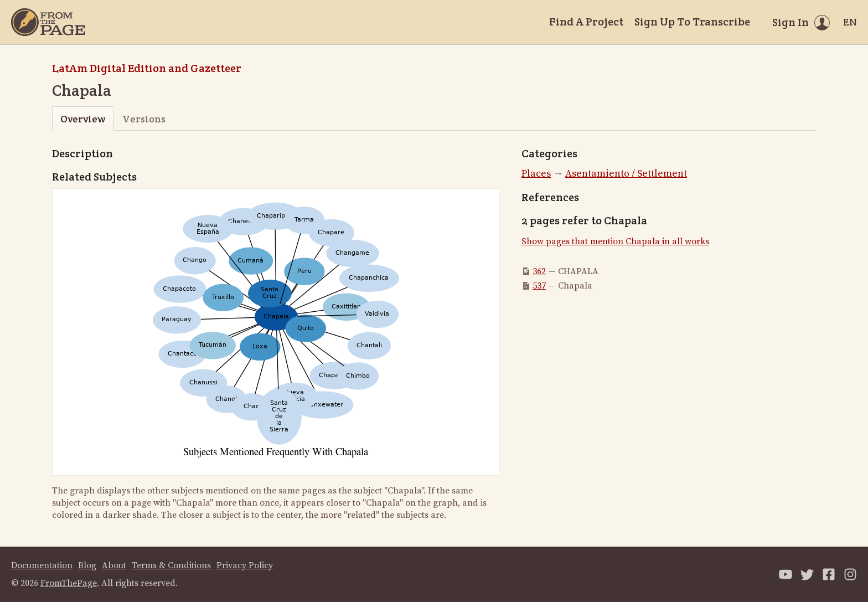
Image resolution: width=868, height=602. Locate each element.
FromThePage (69, 583)
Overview (83, 119)
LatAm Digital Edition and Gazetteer (147, 68)
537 (539, 286)
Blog (87, 565)
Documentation (42, 565)
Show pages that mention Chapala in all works (615, 241)
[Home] (48, 22)
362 (539, 271)
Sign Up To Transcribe (692, 22)
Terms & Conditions (171, 565)
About (114, 565)
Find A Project (586, 22)
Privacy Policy (245, 565)
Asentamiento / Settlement (626, 174)
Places (536, 174)
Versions (144, 119)
